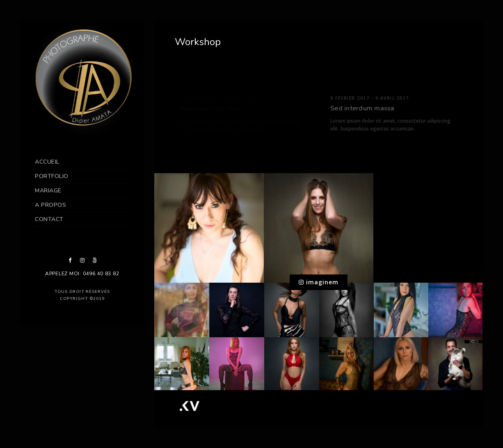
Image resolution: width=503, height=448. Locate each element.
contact (49, 219)
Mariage (48, 191)
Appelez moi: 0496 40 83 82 (82, 274)
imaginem (319, 282)
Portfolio (52, 176)
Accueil (47, 162)
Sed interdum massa (362, 108)
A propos (50, 205)
